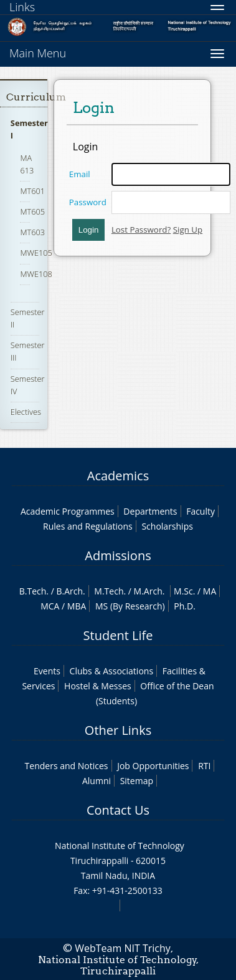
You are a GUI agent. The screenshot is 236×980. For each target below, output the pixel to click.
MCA (50, 606)
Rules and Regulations (88, 526)
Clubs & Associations (112, 671)
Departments (150, 511)
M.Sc (183, 591)
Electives (26, 412)
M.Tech (109, 591)
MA (210, 591)
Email (80, 174)
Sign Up (188, 230)
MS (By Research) (130, 606)
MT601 (32, 191)
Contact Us (118, 810)
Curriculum (36, 97)
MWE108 (36, 274)
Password (88, 202)
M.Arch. (149, 591)
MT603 (32, 232)
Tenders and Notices (67, 766)
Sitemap (137, 781)
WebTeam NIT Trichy (123, 948)
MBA (77, 606)
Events (47, 671)
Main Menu (38, 53)
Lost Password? (141, 230)
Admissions (118, 555)
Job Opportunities (153, 766)
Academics (118, 476)
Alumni (97, 781)
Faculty (201, 511)
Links (22, 7)
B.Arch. (70, 591)
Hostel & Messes (98, 686)
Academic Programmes (68, 511)
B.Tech (33, 591)
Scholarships (167, 526)
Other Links (118, 730)
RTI (204, 766)
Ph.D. (185, 606)
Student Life (118, 635)
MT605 (32, 211)
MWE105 (36, 253)
